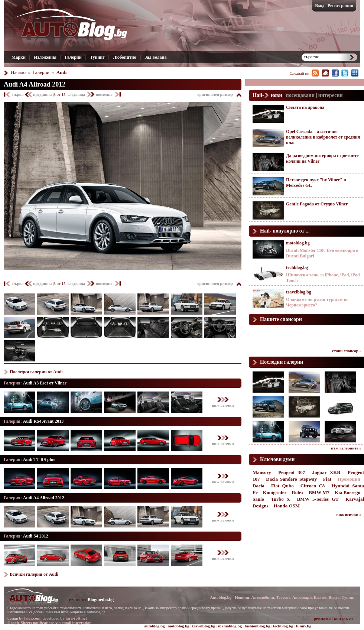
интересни (331, 95)
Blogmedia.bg (101, 600)
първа (18, 94)
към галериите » (346, 448)
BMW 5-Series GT (318, 499)
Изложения (45, 57)
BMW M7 (319, 492)
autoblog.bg (154, 626)
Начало (18, 72)
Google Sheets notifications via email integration (49, 623)
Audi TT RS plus (39, 459)
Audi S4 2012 (36, 536)
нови (276, 95)
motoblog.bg (298, 243)
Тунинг (97, 57)
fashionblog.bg (258, 626)
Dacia (259, 486)
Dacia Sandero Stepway (291, 479)
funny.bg (304, 626)
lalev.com (32, 618)
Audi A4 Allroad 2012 (35, 84)
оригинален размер (215, 94)
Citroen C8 (313, 486)
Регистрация (340, 6)
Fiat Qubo (282, 486)
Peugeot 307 (292, 472)
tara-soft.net (76, 618)
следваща (77, 94)
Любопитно (125, 57)
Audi (61, 72)
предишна (43, 94)
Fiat (327, 479)
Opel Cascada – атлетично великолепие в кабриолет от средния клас (323, 137)
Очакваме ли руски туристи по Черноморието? (317, 302)
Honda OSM (287, 506)
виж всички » (349, 514)
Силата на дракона (305, 107)
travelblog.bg (299, 292)
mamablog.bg (230, 626)
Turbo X (281, 499)
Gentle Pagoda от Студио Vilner (317, 204)
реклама (322, 618)
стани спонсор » (347, 351)
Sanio (258, 499)
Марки (19, 57)
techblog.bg (297, 267)
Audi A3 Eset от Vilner (45, 383)
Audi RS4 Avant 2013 (43, 421)
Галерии (73, 57)
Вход (320, 6)
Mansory (262, 472)
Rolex (298, 492)
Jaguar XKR (326, 472)
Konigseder (275, 492)
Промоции (349, 479)
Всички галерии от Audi (34, 574)
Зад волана (155, 57)
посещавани (300, 95)
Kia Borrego (347, 492)
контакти (343, 618)
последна (104, 94)
